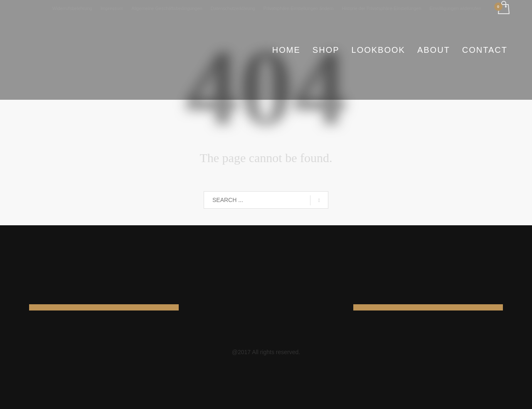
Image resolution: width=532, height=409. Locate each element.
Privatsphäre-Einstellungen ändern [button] (299, 8)
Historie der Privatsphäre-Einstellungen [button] (381, 8)
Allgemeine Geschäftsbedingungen (167, 8)
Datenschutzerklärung (233, 8)
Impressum (112, 8)
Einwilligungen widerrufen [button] (455, 8)
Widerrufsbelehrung (72, 8)
